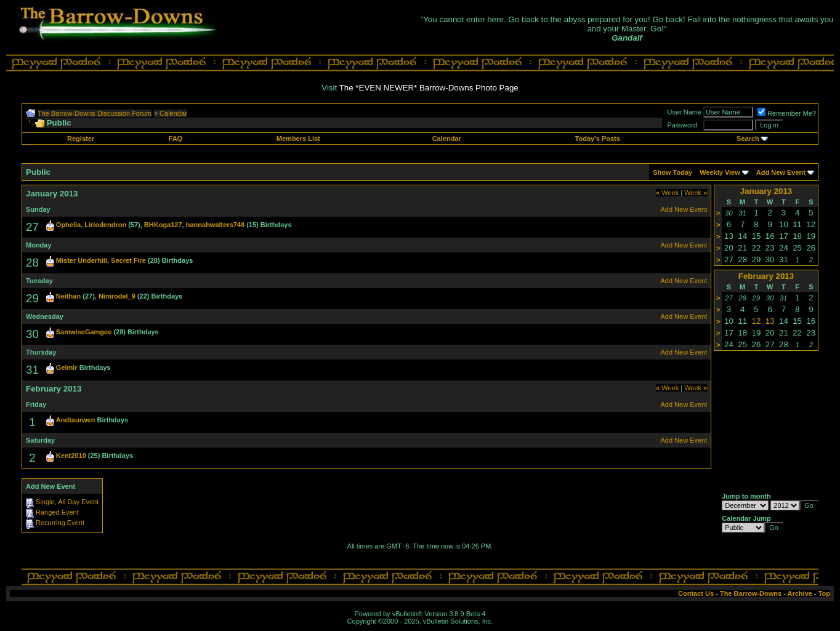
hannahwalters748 (215, 225)
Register (81, 139)
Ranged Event (57, 512)
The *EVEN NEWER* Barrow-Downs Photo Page (429, 88)
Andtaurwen (76, 420)
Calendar (173, 113)
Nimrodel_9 (117, 296)
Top (824, 593)
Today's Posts (598, 139)
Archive (800, 593)
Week (667, 193)
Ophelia (68, 225)
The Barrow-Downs (751, 593)
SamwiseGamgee (84, 332)
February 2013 (766, 276)
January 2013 (766, 191)
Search (748, 139)
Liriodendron (105, 225)
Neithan (68, 296)
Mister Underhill (82, 260)
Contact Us (696, 593)
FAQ (176, 139)
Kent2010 (71, 456)
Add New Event (781, 172)
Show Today (672, 172)
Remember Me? (787, 113)
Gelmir (67, 368)
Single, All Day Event (67, 502)
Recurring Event (60, 523)
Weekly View (720, 172)
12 (757, 321)
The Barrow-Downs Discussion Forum (95, 113)
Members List (298, 139)
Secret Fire (128, 260)
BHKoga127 (163, 225)
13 (770, 321)
